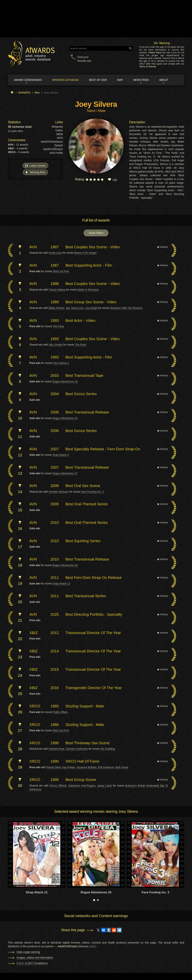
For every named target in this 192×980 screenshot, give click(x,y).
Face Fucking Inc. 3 (92, 492)
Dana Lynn (77, 308)
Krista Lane (55, 253)
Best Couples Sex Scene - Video (93, 247)
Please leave (155, 53)
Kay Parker (69, 767)
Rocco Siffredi (58, 786)
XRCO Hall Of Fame (82, 761)
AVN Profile (56, 153)
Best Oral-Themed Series (87, 504)
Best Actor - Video (80, 320)
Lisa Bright (91, 308)
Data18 (59, 146)
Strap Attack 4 (60, 455)
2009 (55, 486)
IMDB (60, 134)
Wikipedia (57, 127)
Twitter (59, 131)
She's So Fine (61, 271)
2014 (55, 651)
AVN (33, 247)
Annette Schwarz (59, 492)
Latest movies (35, 166)
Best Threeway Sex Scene (87, 743)
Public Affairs (60, 712)
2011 (55, 578)
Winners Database (66, 80)
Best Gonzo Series (81, 394)
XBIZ (34, 633)
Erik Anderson (106, 767)
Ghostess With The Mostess (126, 308)
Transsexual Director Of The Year (93, 633)
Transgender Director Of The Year (94, 688)
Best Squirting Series (83, 541)
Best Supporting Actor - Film (89, 265)
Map (122, 80)
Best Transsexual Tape (84, 376)
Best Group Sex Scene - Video (91, 302)
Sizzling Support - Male (85, 706)
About (166, 80)
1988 (55, 284)
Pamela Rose (57, 749)
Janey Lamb (104, 786)
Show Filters (96, 233)
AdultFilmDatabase (52, 142)
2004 (55, 394)
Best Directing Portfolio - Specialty (94, 614)
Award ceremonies (28, 80)
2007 (55, 449)
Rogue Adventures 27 (65, 474)
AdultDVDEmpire (53, 149)
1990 (55, 743)
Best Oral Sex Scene (83, 486)
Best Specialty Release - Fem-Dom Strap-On (103, 449)
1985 (55, 706)
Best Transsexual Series (86, 596)
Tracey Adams (57, 290)
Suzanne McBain (87, 767)
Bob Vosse (122, 767)
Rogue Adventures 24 (65, 418)
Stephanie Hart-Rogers (82, 786)
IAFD (60, 138)
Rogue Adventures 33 (65, 565)
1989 (55, 302)
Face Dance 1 (61, 363)
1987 (55, 247)
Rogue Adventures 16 (65, 382)
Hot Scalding (107, 749)
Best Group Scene (81, 780)
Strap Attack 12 (61, 584)
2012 (55, 633)
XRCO (35, 706)
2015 (55, 670)
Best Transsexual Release (87, 412)
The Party (58, 326)
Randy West (54, 767)
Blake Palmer (57, 308)
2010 (55, 523)
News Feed (143, 80)
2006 (55, 412)
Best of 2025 (99, 80)
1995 (55, 780)
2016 (55, 688)
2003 (55, 376)
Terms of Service (148, 67)
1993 (55, 320)
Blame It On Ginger (85, 253)
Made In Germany (88, 290)
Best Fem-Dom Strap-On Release (94, 578)
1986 (55, 725)
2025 (55, 614)
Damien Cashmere (77, 749)
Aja (68, 308)
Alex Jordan (56, 345)
